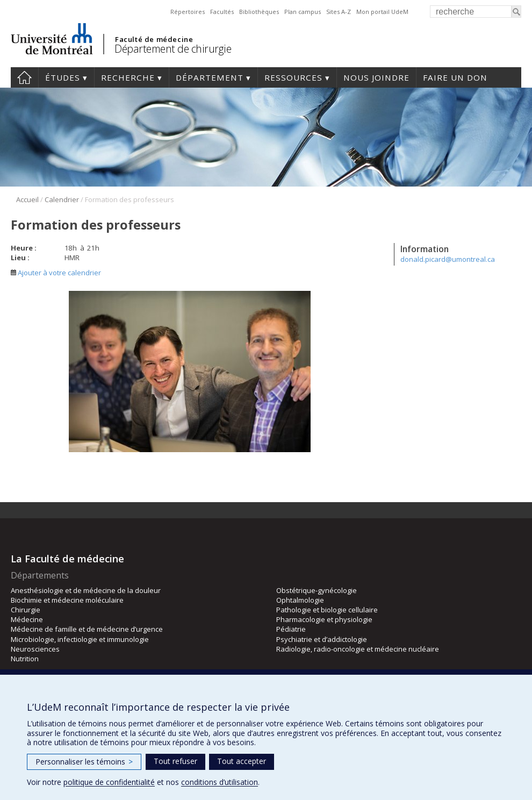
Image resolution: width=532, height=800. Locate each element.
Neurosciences (35, 649)
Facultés (222, 12)
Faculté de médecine (154, 39)
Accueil (27, 199)
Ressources (293, 77)
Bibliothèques (259, 12)
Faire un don (455, 77)
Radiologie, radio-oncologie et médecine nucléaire (358, 649)
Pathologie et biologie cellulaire (327, 610)
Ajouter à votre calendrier (56, 273)
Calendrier (62, 199)
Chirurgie (26, 610)
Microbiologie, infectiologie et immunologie (80, 639)
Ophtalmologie (300, 600)
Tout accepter (242, 761)
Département (210, 77)
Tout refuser (175, 761)
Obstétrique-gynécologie (317, 590)
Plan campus (303, 12)
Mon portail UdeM (382, 12)
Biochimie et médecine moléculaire (67, 600)
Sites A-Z (339, 12)
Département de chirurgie (173, 49)
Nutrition (25, 659)
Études (63, 77)
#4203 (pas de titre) (24, 77)
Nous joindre (376, 77)
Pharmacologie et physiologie (324, 619)
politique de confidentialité (109, 782)
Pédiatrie (291, 629)
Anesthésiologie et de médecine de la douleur (86, 590)
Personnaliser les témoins (84, 762)
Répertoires (188, 12)
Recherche (128, 77)
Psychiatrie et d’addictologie (322, 639)
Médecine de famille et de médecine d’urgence (87, 629)
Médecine (27, 619)
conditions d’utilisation (220, 782)
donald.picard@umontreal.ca (448, 259)
